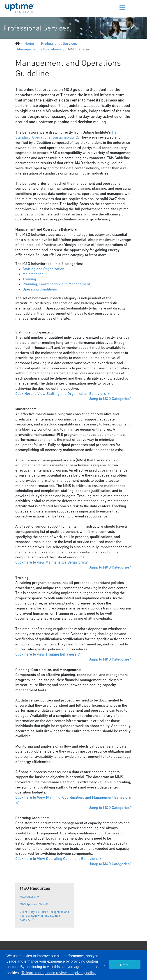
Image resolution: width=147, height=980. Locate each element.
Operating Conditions (40, 289)
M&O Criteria (29, 897)
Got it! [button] (125, 965)
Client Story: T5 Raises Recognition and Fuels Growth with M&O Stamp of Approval (44, 916)
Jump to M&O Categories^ (110, 399)
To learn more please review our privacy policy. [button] (59, 973)
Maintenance (33, 274)
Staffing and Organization (43, 269)
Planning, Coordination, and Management (56, 284)
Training (29, 279)
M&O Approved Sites (34, 904)
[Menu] (115, 5)
